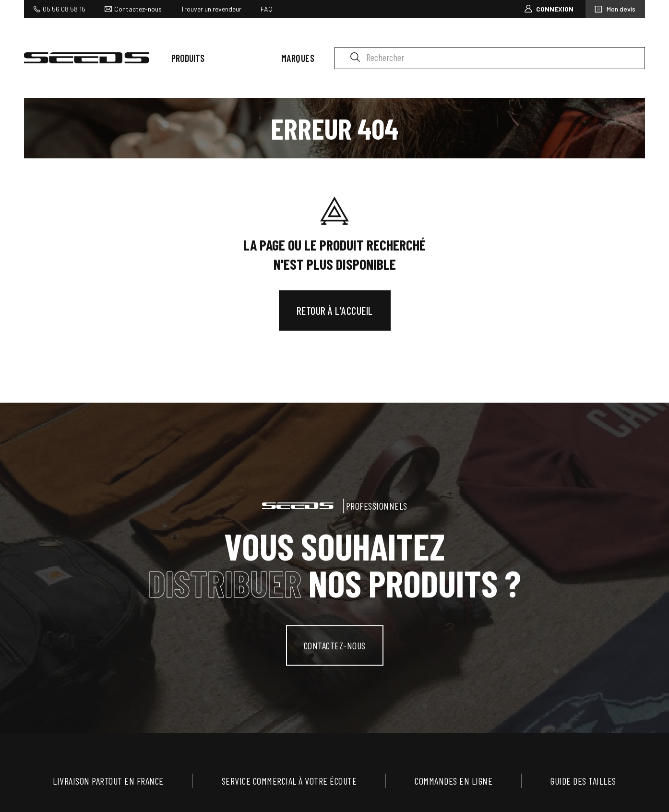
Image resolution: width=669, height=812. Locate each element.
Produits (188, 58)
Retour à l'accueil (335, 310)
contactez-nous (335, 645)
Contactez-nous (138, 9)
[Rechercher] (490, 58)
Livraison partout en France (108, 781)
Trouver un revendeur (211, 9)
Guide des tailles (583, 781)
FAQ (267, 9)
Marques (298, 58)
